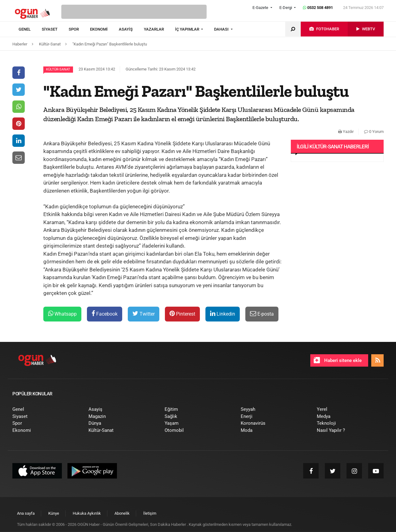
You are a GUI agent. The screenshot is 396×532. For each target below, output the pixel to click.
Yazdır (346, 132)
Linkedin (223, 314)
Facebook (105, 314)
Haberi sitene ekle (338, 360)
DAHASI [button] (222, 29)
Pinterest (182, 314)
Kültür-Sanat (58, 69)
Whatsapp (62, 314)
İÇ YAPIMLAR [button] (188, 29)
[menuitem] (30, 29)
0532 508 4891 (318, 8)
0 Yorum (374, 132)
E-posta (262, 314)
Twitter (144, 314)
